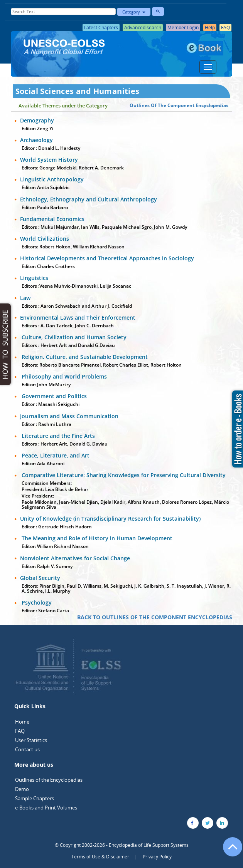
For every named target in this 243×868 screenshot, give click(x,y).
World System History (49, 160)
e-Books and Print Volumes (46, 808)
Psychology (36, 602)
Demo (22, 789)
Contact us (27, 749)
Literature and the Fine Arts (57, 436)
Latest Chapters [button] (101, 28)
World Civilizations (45, 239)
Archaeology (36, 140)
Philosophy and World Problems (63, 376)
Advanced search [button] (143, 28)
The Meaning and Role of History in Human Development (96, 538)
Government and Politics (53, 396)
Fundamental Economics (52, 219)
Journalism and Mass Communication (69, 416)
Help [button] (210, 28)
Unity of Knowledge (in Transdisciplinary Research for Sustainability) (110, 519)
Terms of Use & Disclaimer (100, 857)
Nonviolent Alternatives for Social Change (75, 558)
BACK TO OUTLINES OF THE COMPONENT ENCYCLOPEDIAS (155, 617)
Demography (37, 120)
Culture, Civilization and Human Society (73, 337)
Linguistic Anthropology (52, 179)
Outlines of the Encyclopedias (49, 780)
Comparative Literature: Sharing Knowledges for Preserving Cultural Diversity (123, 475)
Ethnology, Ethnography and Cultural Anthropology (89, 199)
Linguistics (34, 278)
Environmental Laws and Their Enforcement (78, 318)
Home (22, 722)
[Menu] (208, 67)
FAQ (20, 731)
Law (25, 298)
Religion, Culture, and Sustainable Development (84, 357)
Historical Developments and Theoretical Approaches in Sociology (107, 258)
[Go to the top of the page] (229, 851)
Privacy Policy (157, 857)
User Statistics (31, 740)
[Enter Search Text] (63, 12)
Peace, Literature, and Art (55, 455)
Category (134, 12)
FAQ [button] (225, 28)
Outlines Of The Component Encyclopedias (179, 105)
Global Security (40, 578)
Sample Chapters (35, 798)
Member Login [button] (183, 28)
